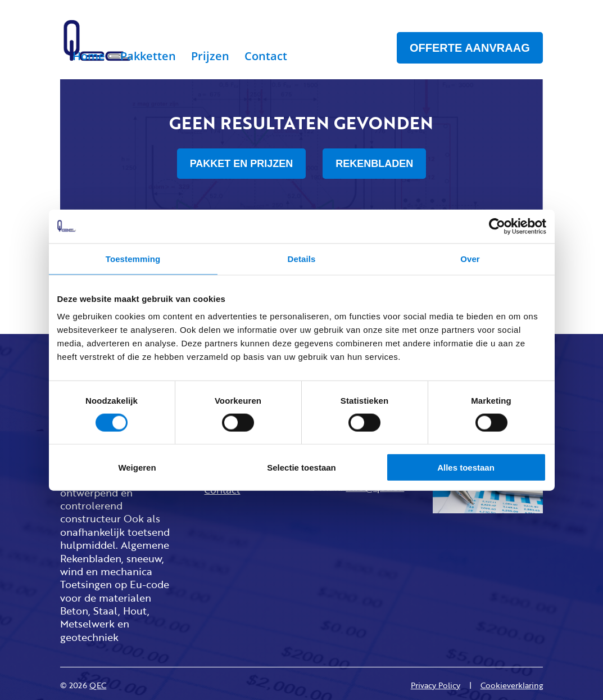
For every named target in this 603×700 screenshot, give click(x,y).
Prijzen (210, 58)
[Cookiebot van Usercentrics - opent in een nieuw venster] (497, 226)
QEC (98, 685)
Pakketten (148, 58)
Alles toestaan (466, 468)
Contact (266, 58)
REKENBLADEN (374, 164)
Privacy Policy (436, 685)
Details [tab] (302, 258)
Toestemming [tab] (133, 258)
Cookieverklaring (512, 685)
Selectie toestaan (301, 468)
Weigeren (137, 468)
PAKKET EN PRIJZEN (242, 164)
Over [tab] (470, 258)
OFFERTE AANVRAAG (470, 48)
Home (89, 58)
